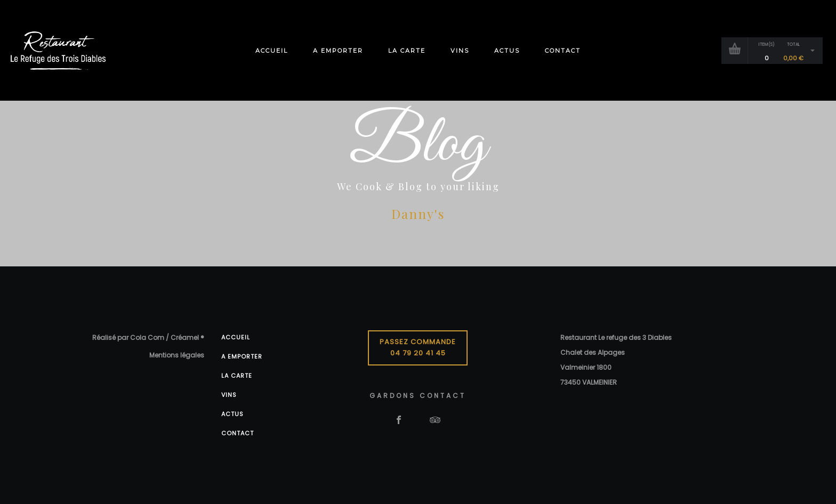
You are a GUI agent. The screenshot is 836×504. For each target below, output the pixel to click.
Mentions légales (177, 355)
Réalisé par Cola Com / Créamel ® (148, 338)
